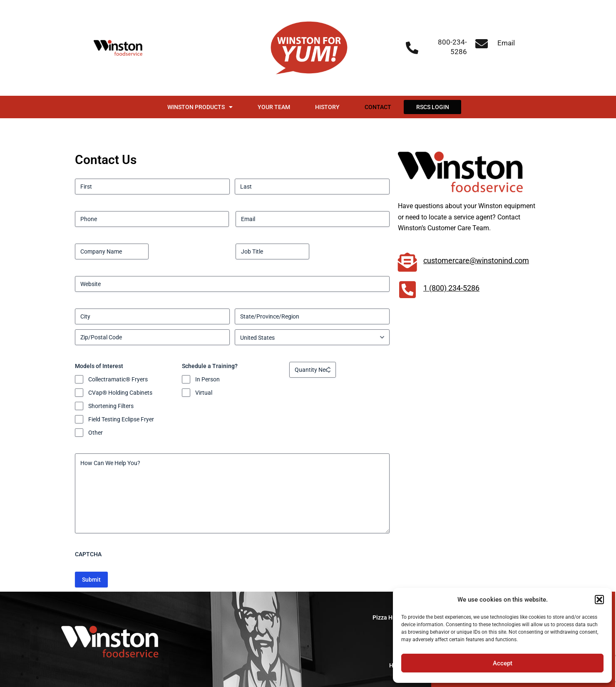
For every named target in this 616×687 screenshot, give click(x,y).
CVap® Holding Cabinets (120, 393)
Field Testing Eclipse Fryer (121, 419)
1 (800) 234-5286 (451, 288)
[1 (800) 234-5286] (407, 290)
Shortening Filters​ (111, 406)
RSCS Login (433, 107)
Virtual (204, 393)
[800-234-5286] (412, 48)
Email (506, 43)
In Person (207, 379)
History (327, 107)
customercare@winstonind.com (476, 260)
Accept (503, 663)
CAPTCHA (88, 554)
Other (96, 433)
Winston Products (200, 107)
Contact (378, 107)
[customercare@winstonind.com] (407, 262)
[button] (599, 600)
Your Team (274, 107)
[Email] (482, 44)
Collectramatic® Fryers (118, 379)
